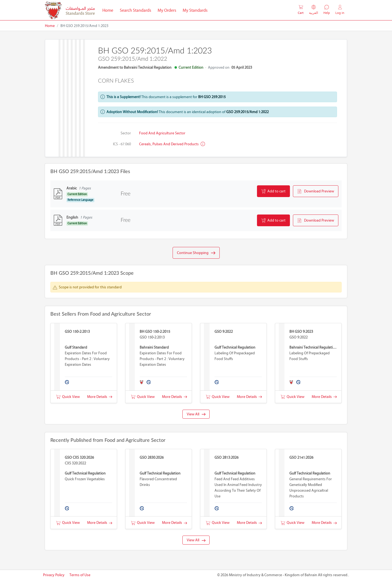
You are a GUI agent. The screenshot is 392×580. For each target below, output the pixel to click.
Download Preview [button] (316, 191)
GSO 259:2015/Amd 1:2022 (247, 112)
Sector (126, 133)
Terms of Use (80, 575)
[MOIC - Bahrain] (70, 10)
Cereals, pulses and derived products (172, 144)
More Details (100, 397)
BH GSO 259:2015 (212, 97)
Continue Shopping (196, 253)
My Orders (167, 10)
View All (196, 414)
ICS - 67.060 (122, 144)
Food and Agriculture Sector (162, 133)
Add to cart (273, 191)
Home (109, 10)
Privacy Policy (54, 575)
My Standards (195, 10)
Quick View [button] (68, 397)
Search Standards (137, 10)
